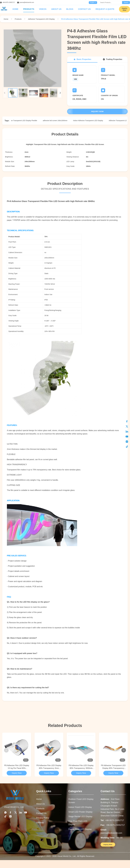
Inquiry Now (97, 111)
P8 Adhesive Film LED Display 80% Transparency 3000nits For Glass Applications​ (81, 767)
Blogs (70, 9)
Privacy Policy (43, 818)
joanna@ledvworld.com (27, 2)
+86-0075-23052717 (9, 2)
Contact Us (84, 9)
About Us (56, 9)
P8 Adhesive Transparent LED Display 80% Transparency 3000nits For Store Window (113, 767)
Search (126, 3)
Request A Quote (105, 9)
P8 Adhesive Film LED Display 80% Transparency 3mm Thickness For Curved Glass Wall (49, 767)
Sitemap (40, 823)
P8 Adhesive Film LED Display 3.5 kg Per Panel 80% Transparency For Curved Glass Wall (17, 767)
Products (29, 9)
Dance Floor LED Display (80, 829)
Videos (43, 9)
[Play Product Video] (32, 58)
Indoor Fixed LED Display (80, 807)
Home (15, 9)
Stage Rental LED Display (80, 816)
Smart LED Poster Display (80, 812)
